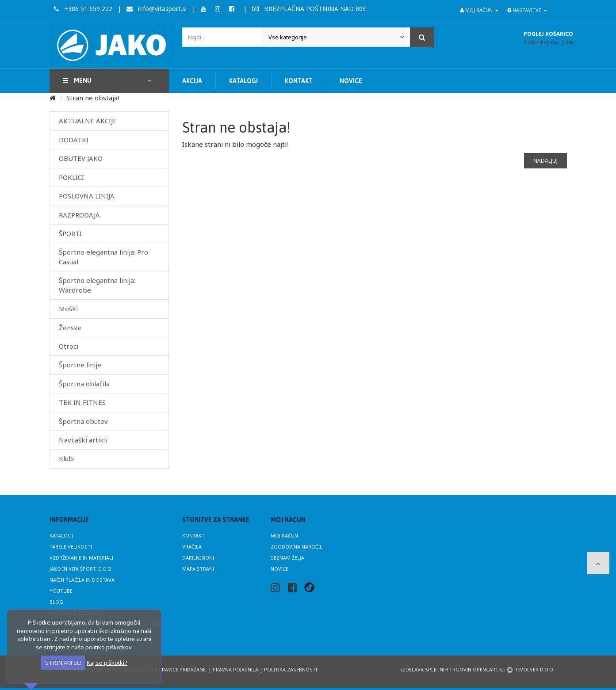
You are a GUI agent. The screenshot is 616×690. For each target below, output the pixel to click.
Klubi (67, 458)
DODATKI (74, 140)
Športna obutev (83, 421)
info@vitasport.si (157, 9)
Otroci (69, 346)
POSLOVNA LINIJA (87, 196)
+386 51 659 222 (83, 9)
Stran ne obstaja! (93, 98)
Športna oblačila (84, 384)
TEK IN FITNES (82, 402)
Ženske (70, 328)
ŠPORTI (70, 233)
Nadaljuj (545, 161)
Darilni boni (198, 558)
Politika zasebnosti (291, 669)
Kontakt (193, 536)
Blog (56, 602)
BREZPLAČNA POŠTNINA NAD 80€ (309, 9)
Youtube (61, 591)
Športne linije (80, 365)
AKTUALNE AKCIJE (88, 121)
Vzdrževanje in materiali (81, 558)
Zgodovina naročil (297, 547)
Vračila (192, 547)
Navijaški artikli (83, 440)
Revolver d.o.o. (530, 669)
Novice (279, 569)
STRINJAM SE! (63, 663)
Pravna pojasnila (235, 669)
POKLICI (71, 177)
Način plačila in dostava (82, 580)
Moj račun (284, 536)
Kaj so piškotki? (107, 663)
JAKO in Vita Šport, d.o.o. (81, 569)
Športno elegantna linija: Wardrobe (97, 285)
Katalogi (61, 536)
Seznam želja (287, 558)
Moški (68, 309)
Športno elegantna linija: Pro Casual (103, 257)
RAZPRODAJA (79, 215)
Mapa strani (198, 569)
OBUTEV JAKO (81, 158)
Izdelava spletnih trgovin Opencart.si (452, 669)
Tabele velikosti (71, 547)
